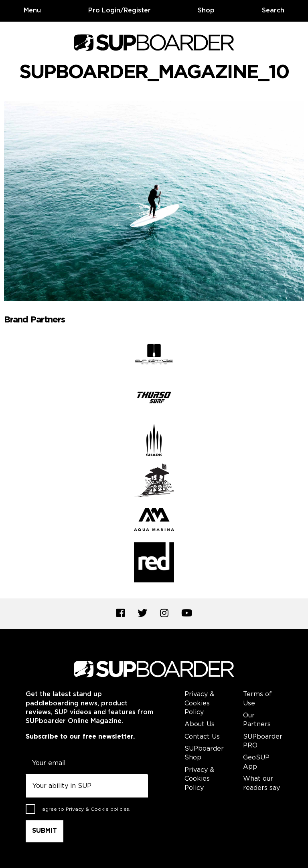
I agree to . (85, 809)
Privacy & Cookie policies (97, 809)
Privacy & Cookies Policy (199, 703)
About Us (200, 724)
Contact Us (202, 737)
